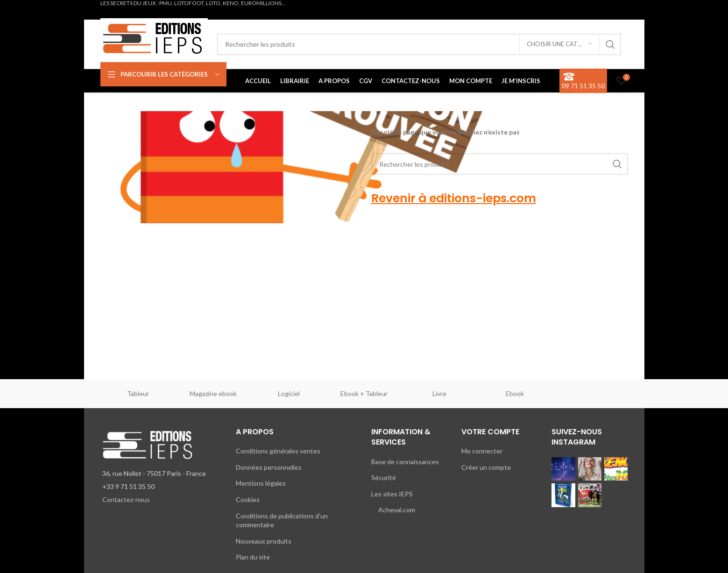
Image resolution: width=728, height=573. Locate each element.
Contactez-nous (126, 499)
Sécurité (384, 477)
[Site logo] (154, 37)
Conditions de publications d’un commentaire (282, 520)
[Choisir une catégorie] (559, 44)
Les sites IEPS (392, 494)
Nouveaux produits (264, 541)
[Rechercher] (419, 44)
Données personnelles (269, 467)
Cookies (248, 499)
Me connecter (482, 451)
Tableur (138, 393)
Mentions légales (261, 483)
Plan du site (253, 557)
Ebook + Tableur (364, 393)
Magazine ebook (213, 393)
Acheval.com (397, 510)
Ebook (515, 393)
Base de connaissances (405, 462)
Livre (439, 393)
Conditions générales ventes (278, 451)
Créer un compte (486, 467)
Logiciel (289, 393)
